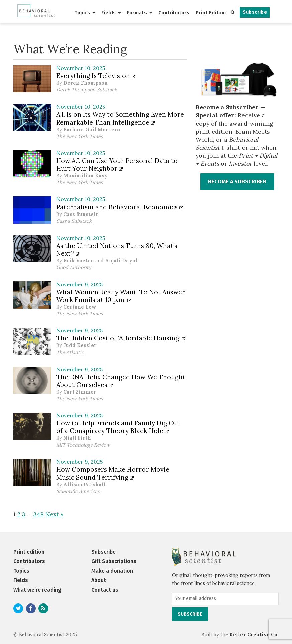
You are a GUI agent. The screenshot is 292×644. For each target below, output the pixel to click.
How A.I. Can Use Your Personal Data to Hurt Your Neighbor (117, 165)
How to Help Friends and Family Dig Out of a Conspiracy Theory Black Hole (118, 427)
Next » (54, 514)
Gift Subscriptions (114, 561)
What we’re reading (37, 590)
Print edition (29, 552)
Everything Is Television (96, 76)
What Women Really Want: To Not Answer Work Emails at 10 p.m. (121, 296)
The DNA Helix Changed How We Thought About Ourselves (121, 381)
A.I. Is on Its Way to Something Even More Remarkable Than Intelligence (120, 118)
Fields (109, 13)
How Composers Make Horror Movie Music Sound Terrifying (113, 473)
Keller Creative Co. (254, 635)
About (99, 580)
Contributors (174, 13)
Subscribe (255, 12)
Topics (82, 13)
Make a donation (112, 571)
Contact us (105, 590)
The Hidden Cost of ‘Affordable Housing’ (121, 338)
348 (39, 514)
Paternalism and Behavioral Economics (120, 207)
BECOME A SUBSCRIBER (237, 182)
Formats (137, 13)
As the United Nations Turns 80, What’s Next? (117, 250)
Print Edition (211, 13)
